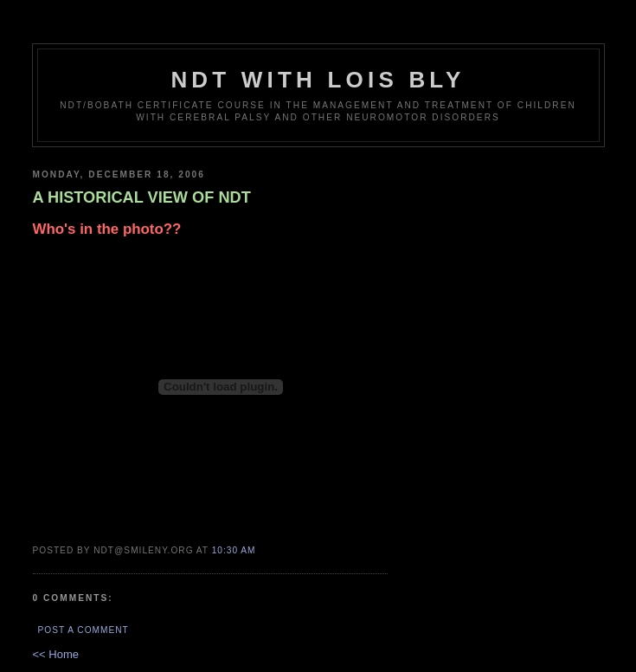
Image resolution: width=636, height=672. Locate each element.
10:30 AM (234, 550)
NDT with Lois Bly (318, 80)
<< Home (56, 654)
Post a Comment (84, 630)
